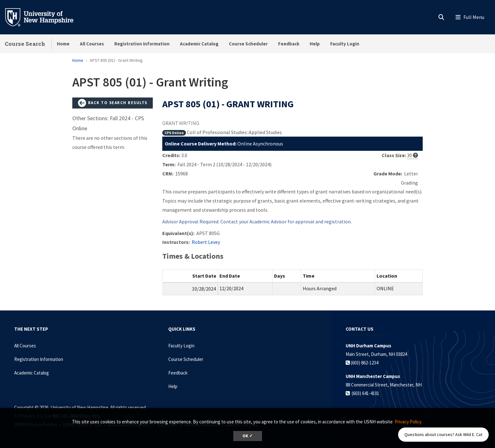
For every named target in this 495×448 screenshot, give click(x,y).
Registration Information (142, 44)
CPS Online (174, 133)
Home (63, 44)
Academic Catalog (199, 44)
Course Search (25, 44)
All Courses (92, 44)
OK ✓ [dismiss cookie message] (248, 436)
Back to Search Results (113, 103)
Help (315, 44)
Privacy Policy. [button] (408, 422)
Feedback (289, 44)
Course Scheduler (248, 44)
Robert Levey (206, 242)
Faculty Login (345, 44)
